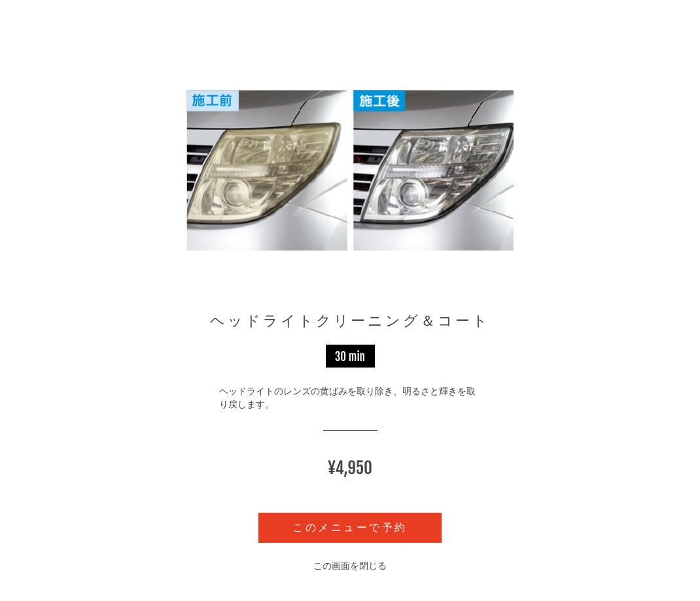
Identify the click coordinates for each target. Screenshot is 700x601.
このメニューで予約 (350, 527)
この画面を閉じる (350, 566)
